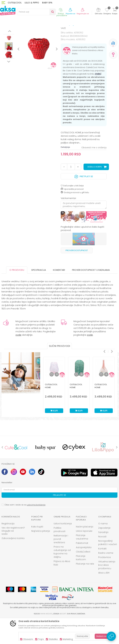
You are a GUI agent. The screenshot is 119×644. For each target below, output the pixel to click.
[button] (36, 12)
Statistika (53, 639)
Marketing (68, 639)
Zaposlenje (104, 553)
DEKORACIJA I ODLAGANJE (47, 31)
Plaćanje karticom (81, 583)
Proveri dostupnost (77, 276)
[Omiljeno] (107, 10)
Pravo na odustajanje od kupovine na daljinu (62, 577)
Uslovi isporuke (84, 556)
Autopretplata (84, 573)
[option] (9, 52)
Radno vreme (106, 578)
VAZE (64, 31)
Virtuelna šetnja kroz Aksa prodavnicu (107, 591)
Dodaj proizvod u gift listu (75, 218)
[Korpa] (115, 12)
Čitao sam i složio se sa (25, 530)
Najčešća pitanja (41, 556)
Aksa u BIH (104, 598)
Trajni (41, 639)
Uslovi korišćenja (63, 549)
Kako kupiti (37, 552)
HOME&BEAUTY (26, 31)
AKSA (4, 31)
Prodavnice (105, 583)
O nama (103, 549)
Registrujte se (83, 14)
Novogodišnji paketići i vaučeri (108, 568)
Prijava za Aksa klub (62, 588)
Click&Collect (83, 577)
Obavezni (28, 639)
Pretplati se (84, 201)
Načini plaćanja (85, 552)
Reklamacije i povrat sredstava (61, 565)
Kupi (54, 436)
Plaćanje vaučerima (82, 563)
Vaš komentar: (69, 224)
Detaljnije (65, 173)
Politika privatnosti (59, 555)
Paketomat (82, 569)
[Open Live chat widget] (111, 636)
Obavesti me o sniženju (94, 173)
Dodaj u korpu (95, 192)
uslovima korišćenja (36, 530)
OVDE (98, 99)
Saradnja (103, 558)
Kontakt (102, 574)
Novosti (102, 562)
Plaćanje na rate (85, 589)
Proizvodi (13, 31)
